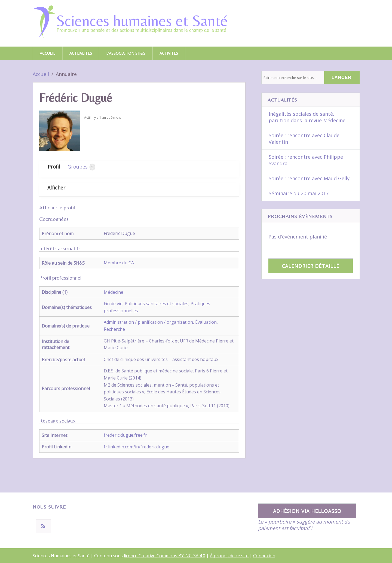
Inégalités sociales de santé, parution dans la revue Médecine (307, 117)
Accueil (48, 53)
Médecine (114, 292)
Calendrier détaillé (310, 266)
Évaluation (206, 322)
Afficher (56, 188)
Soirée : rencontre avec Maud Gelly (309, 178)
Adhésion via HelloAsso (307, 511)
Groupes (81, 167)
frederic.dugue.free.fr (125, 435)
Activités (169, 53)
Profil (54, 167)
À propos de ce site (229, 556)
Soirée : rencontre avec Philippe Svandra (306, 160)
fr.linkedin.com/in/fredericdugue (137, 447)
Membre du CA (119, 263)
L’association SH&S (126, 53)
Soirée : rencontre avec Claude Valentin (304, 139)
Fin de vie (113, 304)
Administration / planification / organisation (148, 322)
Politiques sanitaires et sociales (157, 304)
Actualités (81, 53)
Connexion (264, 556)
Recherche (114, 329)
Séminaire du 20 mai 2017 (299, 193)
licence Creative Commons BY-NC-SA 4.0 (165, 556)
